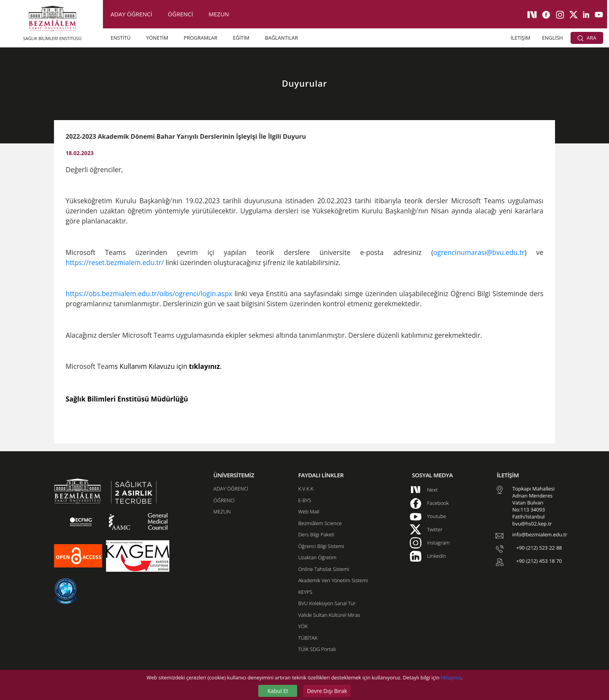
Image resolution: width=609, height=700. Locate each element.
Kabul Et (278, 691)
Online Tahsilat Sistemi (324, 569)
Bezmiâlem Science (320, 523)
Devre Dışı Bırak (327, 691)
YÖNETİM (157, 38)
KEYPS (305, 592)
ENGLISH (553, 38)
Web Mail (309, 511)
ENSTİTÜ (121, 38)
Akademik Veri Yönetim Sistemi (333, 580)
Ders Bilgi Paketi (316, 534)
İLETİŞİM (521, 38)
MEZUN (219, 14)
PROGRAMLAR (200, 38)
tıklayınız (451, 677)
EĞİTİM (241, 38)
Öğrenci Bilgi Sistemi (321, 546)
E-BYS (305, 500)
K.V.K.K (306, 489)
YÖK (303, 626)
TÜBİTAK (308, 638)
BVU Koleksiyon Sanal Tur (327, 603)
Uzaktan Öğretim (317, 557)
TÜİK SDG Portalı (317, 649)
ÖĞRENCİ (180, 14)
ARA (587, 38)
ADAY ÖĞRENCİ (131, 14)
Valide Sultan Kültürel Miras (329, 615)
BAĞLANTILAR (281, 38)
